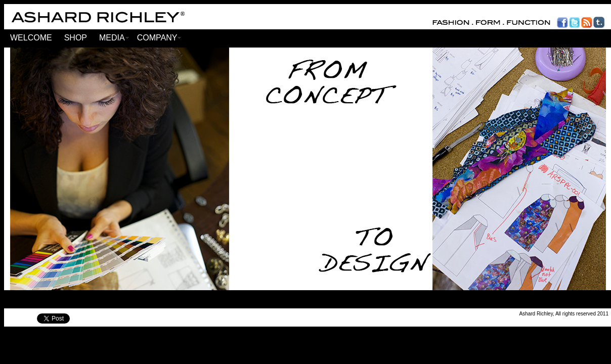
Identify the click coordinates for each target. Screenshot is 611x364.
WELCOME (31, 38)
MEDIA (112, 38)
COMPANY (157, 38)
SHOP (76, 38)
